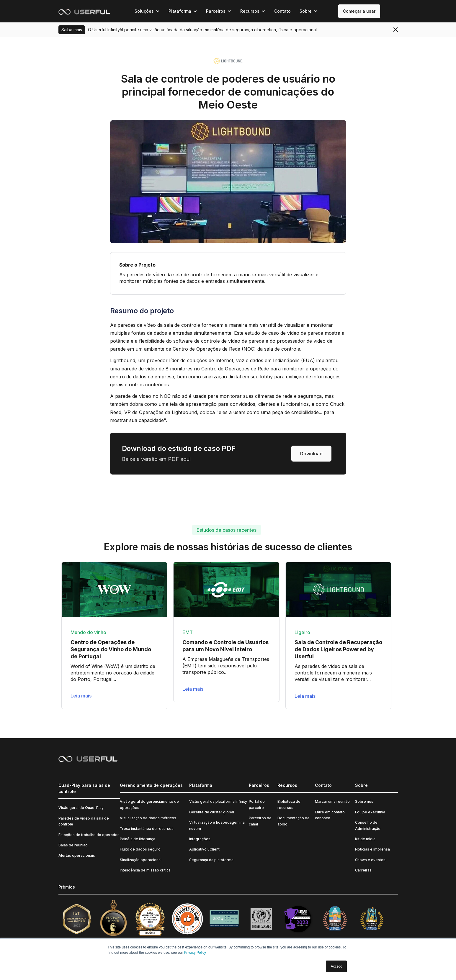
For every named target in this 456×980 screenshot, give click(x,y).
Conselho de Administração (368, 825)
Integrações (200, 839)
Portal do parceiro (257, 804)
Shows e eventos (370, 860)
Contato (282, 11)
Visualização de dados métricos (148, 818)
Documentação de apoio (294, 821)
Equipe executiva (370, 812)
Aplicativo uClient (204, 849)
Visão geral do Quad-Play (81, 808)
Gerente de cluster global (212, 812)
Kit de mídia (365, 839)
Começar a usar (359, 11)
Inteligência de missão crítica (145, 870)
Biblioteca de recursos (289, 804)
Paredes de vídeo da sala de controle (84, 821)
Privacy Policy (195, 953)
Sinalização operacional (141, 860)
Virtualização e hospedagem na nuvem (217, 825)
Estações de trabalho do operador (89, 835)
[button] (147, 11)
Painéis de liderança (138, 839)
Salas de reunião (73, 845)
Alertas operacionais (77, 855)
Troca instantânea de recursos (147, 829)
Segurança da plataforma (211, 860)
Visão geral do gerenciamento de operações (149, 804)
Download (311, 454)
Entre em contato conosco (330, 815)
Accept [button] (336, 966)
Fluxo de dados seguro (140, 849)
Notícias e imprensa (372, 849)
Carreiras (363, 870)
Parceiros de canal (260, 821)
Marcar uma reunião (332, 801)
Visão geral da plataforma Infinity (218, 801)
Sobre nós (364, 801)
